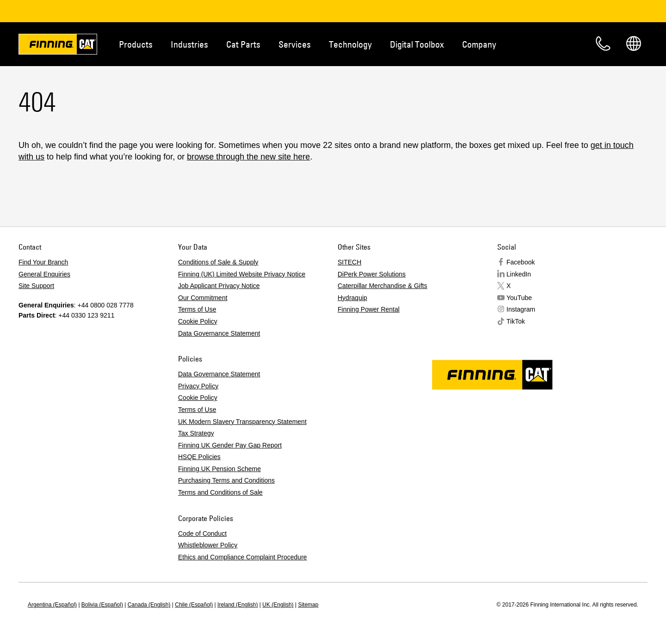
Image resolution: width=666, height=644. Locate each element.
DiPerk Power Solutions (372, 274)
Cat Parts (243, 44)
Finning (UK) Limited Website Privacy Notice (242, 274)
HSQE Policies (199, 457)
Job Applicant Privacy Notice (219, 286)
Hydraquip (352, 298)
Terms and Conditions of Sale (220, 492)
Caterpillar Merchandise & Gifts (382, 286)
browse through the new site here (248, 157)
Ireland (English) (237, 605)
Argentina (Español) (52, 605)
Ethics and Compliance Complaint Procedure (243, 557)
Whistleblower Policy (208, 545)
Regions (634, 43)
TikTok (516, 321)
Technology (350, 44)
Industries (189, 44)
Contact (603, 43)
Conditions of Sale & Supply (218, 262)
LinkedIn (519, 274)
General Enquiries (44, 274)
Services (295, 44)
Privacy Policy (198, 386)
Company (479, 44)
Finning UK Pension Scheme (219, 469)
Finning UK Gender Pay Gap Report (230, 445)
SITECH (349, 262)
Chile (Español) (194, 605)
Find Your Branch (43, 262)
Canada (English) (149, 605)
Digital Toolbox (417, 44)
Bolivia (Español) (102, 605)
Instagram (521, 309)
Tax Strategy (196, 433)
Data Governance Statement (219, 333)
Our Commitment (203, 298)
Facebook (521, 262)
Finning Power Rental (369, 309)
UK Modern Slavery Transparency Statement (242, 422)
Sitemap (308, 605)
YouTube (519, 298)
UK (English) (278, 605)
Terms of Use (197, 309)
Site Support (36, 286)
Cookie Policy (198, 321)
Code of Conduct (202, 534)
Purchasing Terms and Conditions (226, 480)
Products (136, 44)
